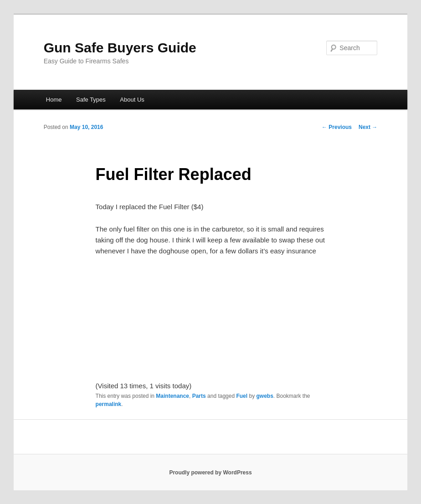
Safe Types (91, 100)
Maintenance (172, 396)
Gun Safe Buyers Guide (120, 48)
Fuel (242, 396)
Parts (199, 396)
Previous (337, 127)
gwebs (264, 396)
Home (54, 100)
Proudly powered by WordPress (210, 473)
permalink (109, 404)
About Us (132, 100)
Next (368, 127)
